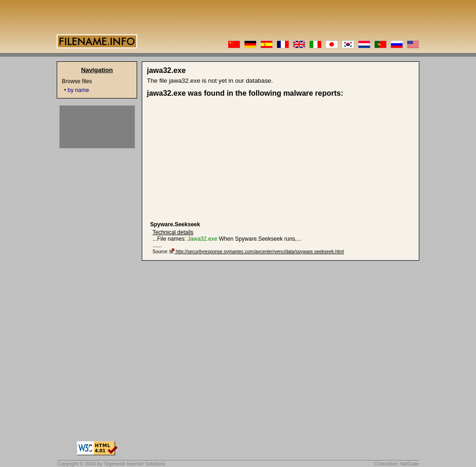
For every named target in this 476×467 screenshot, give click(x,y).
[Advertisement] (222, 159)
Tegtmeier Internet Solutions (135, 464)
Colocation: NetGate (397, 464)
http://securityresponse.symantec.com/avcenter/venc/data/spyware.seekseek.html (260, 252)
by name (79, 90)
